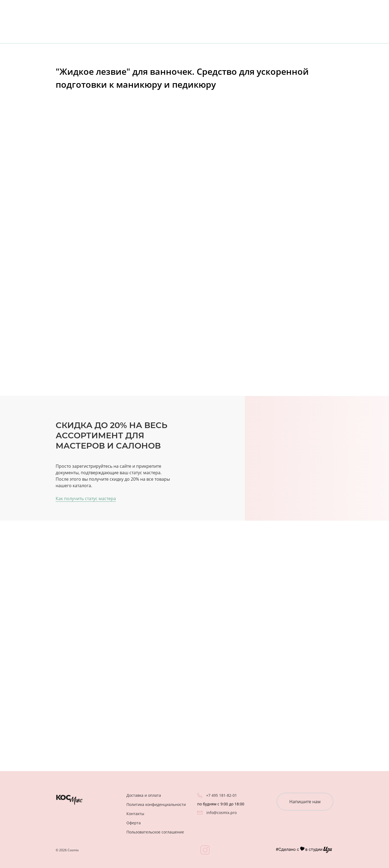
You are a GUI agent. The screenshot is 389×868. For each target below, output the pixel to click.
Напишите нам (305, 802)
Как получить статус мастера (86, 499)
